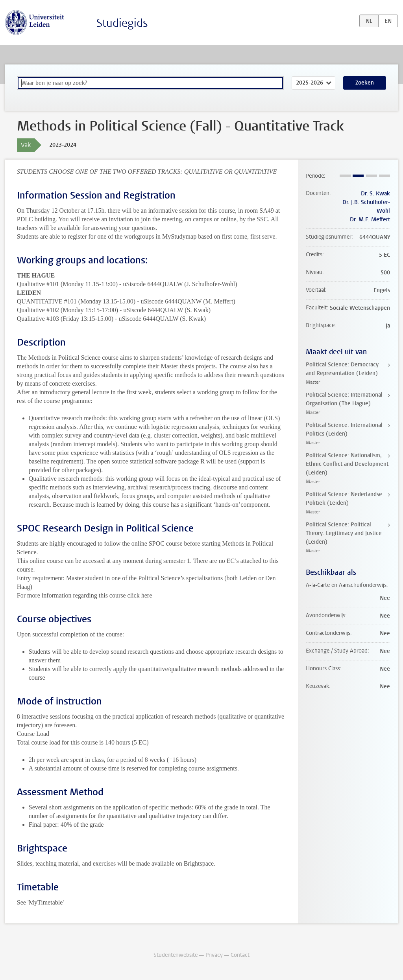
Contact (240, 955)
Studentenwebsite (176, 955)
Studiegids (122, 23)
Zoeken (365, 83)
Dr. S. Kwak (375, 194)
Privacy (214, 955)
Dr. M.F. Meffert (370, 220)
